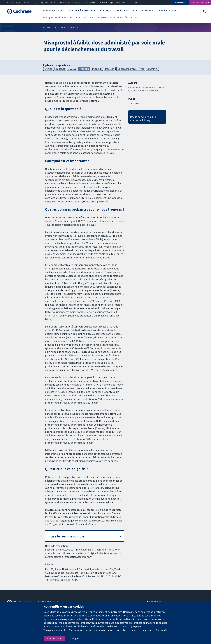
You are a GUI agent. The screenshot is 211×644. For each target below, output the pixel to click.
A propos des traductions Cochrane (124, 2)
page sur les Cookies (154, 630)
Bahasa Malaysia (75, 2)
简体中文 (103, 2)
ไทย (85, 2)
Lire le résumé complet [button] (68, 536)
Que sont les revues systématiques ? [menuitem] (118, 17)
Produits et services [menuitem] (143, 10)
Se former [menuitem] (122, 10)
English (19, 2)
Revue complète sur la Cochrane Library (143, 119)
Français (10, 2)
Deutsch (63, 2)
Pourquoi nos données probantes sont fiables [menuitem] (69, 17)
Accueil (46, 27)
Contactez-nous (156, 601)
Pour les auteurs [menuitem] (167, 10)
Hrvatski (54, 2)
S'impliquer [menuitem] (106, 10)
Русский (45, 2)
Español (27, 2)
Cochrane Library (200, 2)
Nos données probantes (65, 27)
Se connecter (180, 2)
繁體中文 (93, 2)
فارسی (36, 2)
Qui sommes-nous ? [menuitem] (54, 10)
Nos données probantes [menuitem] (82, 10)
